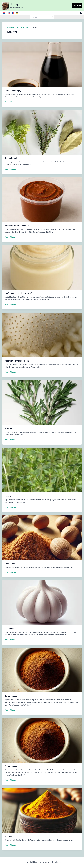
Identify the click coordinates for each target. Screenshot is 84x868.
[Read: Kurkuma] (42, 810)
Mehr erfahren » (10, 102)
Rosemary (9, 428)
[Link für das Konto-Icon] (81, 13)
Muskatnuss (10, 563)
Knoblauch (9, 628)
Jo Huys (15, 4)
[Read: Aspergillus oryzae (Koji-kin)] (42, 335)
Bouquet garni (11, 158)
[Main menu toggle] (77, 6)
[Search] (53, 17)
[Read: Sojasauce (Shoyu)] (42, 65)
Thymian (8, 496)
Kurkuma (9, 836)
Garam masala (11, 696)
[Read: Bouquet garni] (42, 132)
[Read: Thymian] (42, 470)
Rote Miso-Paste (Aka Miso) (17, 226)
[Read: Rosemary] (42, 402)
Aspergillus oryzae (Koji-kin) (17, 361)
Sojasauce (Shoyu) (13, 91)
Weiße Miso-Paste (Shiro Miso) (18, 293)
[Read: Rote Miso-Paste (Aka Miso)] (42, 200)
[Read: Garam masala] (42, 670)
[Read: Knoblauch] (42, 603)
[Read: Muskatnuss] (42, 538)
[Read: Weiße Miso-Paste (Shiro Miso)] (42, 267)
